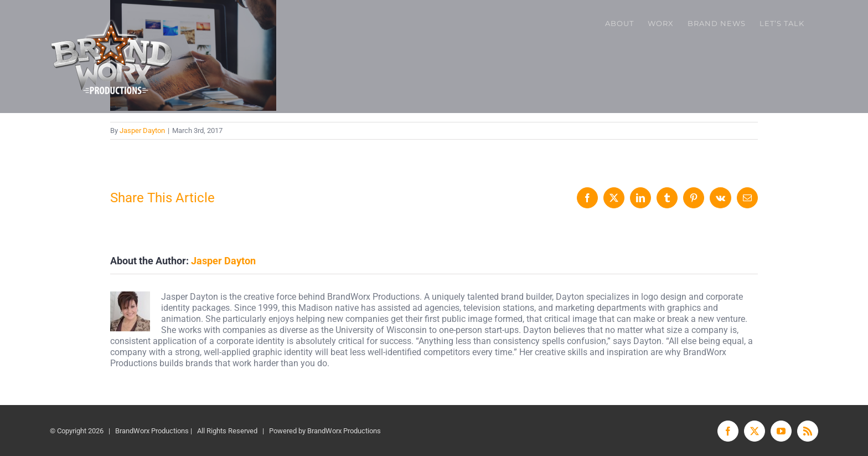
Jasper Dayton (142, 130)
